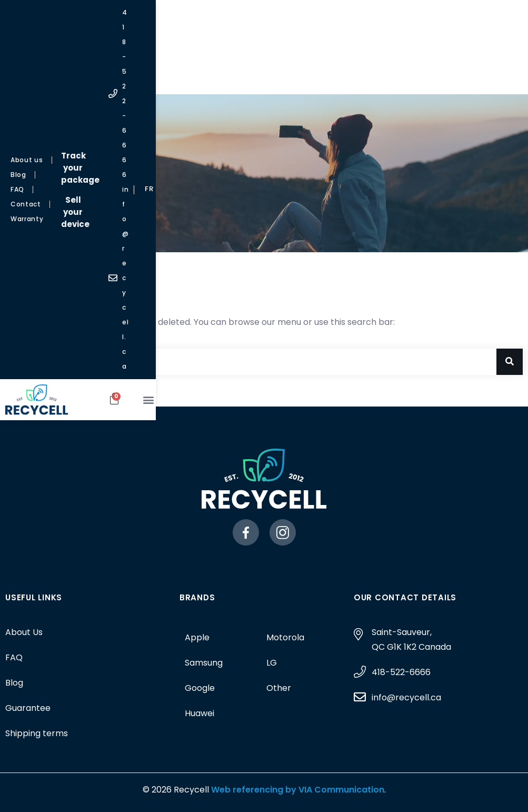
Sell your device (256, 37)
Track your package (256, 17)
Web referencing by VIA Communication (297, 790)
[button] (502, 73)
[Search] (510, 362)
